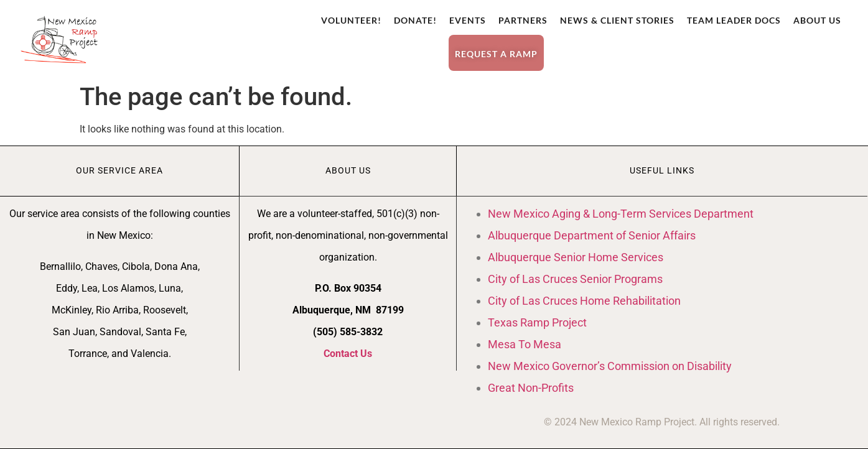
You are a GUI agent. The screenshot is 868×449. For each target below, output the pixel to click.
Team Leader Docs (734, 20)
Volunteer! (351, 20)
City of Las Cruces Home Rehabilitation (584, 301)
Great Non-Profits (531, 388)
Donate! (415, 20)
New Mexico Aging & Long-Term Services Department (621, 214)
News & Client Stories (617, 20)
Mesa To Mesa (525, 344)
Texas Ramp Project (537, 322)
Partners (523, 20)
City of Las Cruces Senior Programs (575, 279)
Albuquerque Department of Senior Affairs (592, 235)
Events (468, 20)
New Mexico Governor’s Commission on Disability (610, 366)
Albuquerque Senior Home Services (576, 257)
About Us (817, 20)
